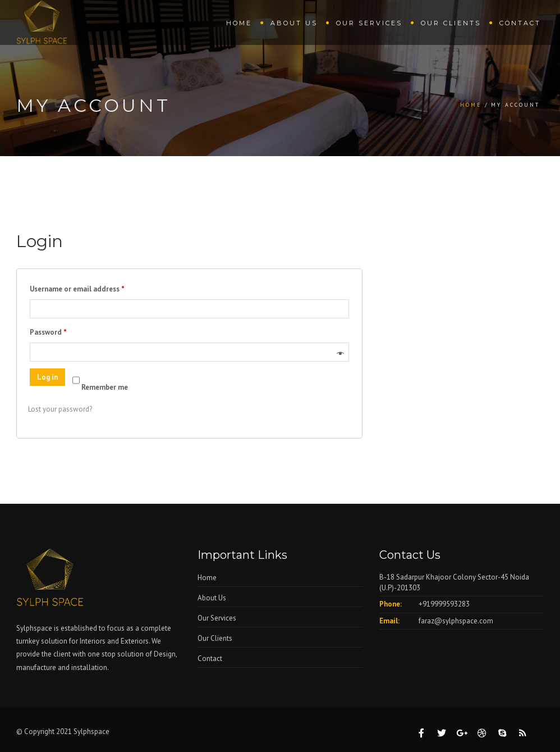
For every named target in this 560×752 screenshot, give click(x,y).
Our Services (369, 23)
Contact (520, 23)
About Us (294, 23)
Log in (47, 377)
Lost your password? (60, 409)
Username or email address (77, 289)
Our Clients (451, 23)
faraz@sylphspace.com (456, 621)
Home (239, 23)
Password (48, 332)
